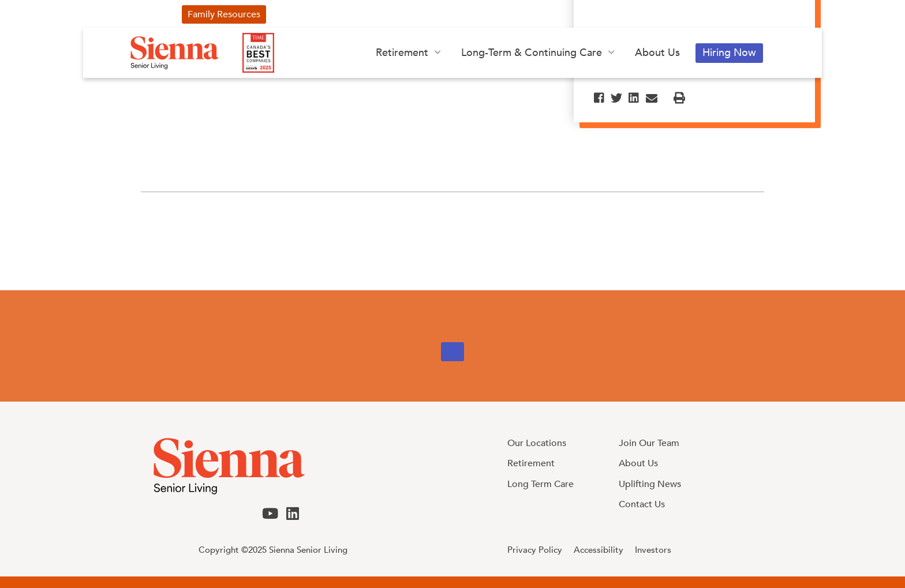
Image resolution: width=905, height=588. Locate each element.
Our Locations (537, 443)
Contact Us (604, 14)
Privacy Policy (535, 550)
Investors (539, 14)
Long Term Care (541, 484)
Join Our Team (649, 443)
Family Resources (224, 14)
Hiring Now (729, 53)
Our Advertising (402, 14)
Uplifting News (315, 14)
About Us (657, 53)
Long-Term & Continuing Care (532, 53)
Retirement (402, 53)
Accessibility (599, 550)
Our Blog (478, 14)
